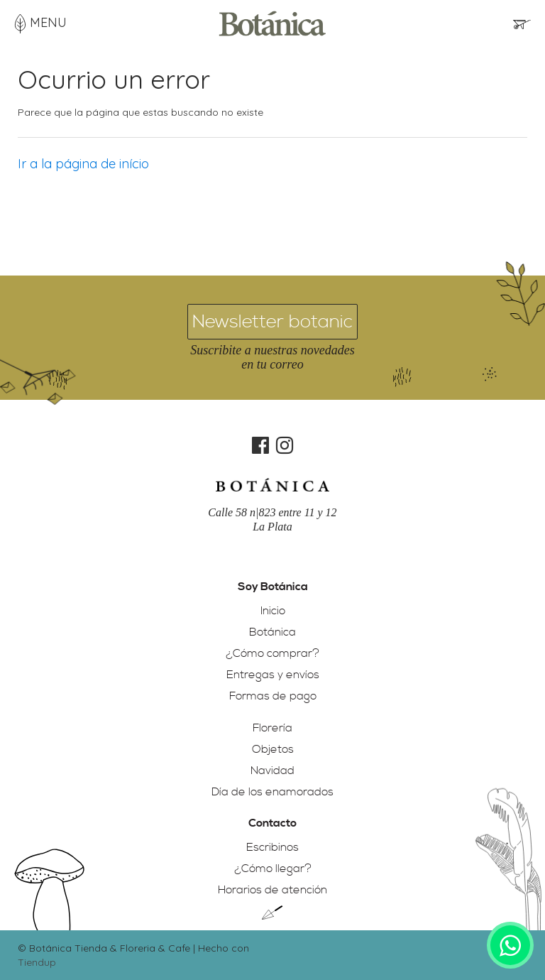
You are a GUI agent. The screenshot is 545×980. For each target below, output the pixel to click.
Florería (272, 728)
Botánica (272, 632)
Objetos (273, 749)
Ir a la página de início (83, 164)
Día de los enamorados (272, 792)
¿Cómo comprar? (272, 653)
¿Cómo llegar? (273, 869)
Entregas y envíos (273, 675)
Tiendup (37, 962)
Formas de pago (273, 696)
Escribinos (272, 847)
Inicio (273, 611)
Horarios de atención (272, 890)
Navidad (272, 771)
